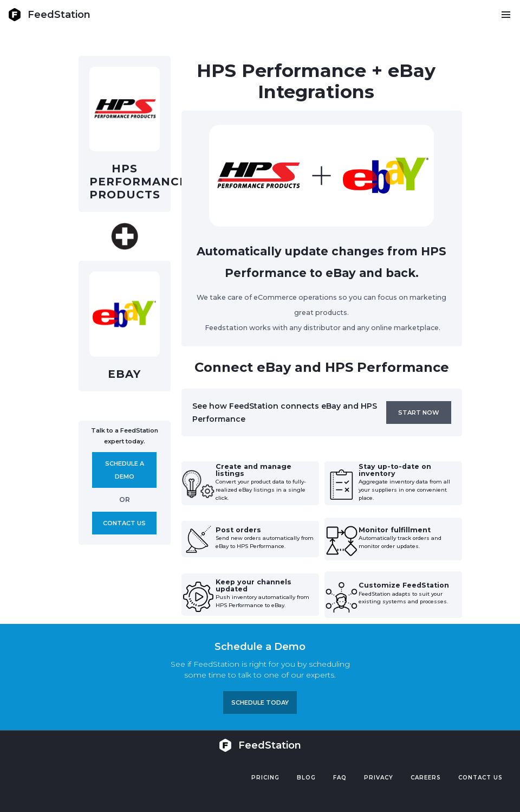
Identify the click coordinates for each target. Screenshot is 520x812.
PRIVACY (379, 778)
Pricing (265, 778)
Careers (426, 778)
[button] (506, 15)
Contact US (480, 778)
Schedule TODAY (260, 703)
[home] (49, 15)
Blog (306, 778)
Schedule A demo (125, 470)
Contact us (124, 523)
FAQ (340, 778)
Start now (419, 413)
